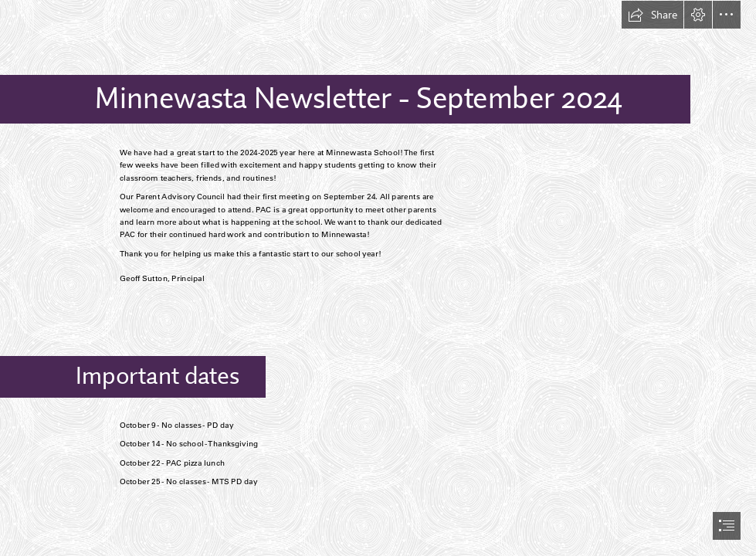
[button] (653, 15)
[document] (378, 278)
